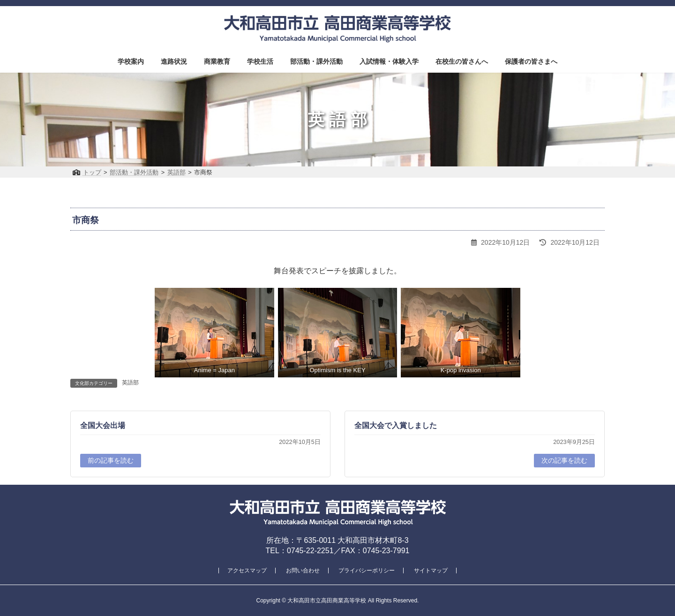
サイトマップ (431, 571)
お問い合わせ (303, 571)
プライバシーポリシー (367, 571)
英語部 (130, 383)
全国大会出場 (103, 425)
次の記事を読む (564, 460)
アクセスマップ (247, 571)
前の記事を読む (111, 460)
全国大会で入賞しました (396, 425)
